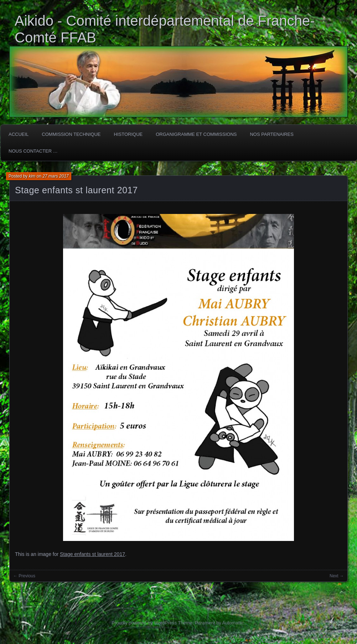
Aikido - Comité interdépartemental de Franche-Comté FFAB (165, 29)
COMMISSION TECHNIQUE (71, 134)
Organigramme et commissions (196, 134)
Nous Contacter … (33, 151)
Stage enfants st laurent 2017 (76, 190)
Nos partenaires (271, 134)
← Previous (24, 576)
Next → (337, 576)
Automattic (233, 623)
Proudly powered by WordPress (144, 623)
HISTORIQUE (128, 134)
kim (32, 176)
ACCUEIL (19, 134)
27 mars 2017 (55, 176)
